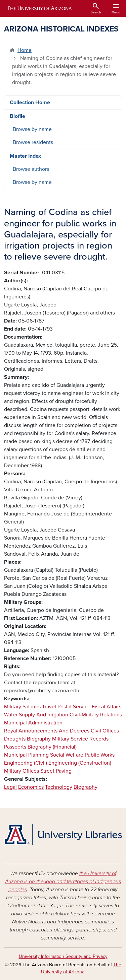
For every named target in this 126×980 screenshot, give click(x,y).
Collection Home (30, 102)
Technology (59, 787)
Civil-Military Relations (96, 715)
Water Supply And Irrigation (36, 715)
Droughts (15, 739)
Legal (10, 787)
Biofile (17, 116)
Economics (31, 787)
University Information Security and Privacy (63, 956)
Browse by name (32, 129)
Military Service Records (80, 739)
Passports (15, 747)
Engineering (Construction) (80, 763)
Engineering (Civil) (26, 763)
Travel (49, 707)
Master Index (25, 156)
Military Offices (22, 771)
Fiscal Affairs (107, 707)
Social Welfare (67, 755)
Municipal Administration (33, 723)
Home (25, 50)
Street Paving (56, 771)
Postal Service (74, 707)
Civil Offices (105, 731)
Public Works (100, 755)
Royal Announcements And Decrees (47, 731)
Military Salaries (22, 707)
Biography (39, 739)
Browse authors (31, 169)
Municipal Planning (26, 755)
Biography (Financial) (52, 747)
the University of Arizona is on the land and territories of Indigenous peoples (63, 882)
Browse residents (33, 142)
